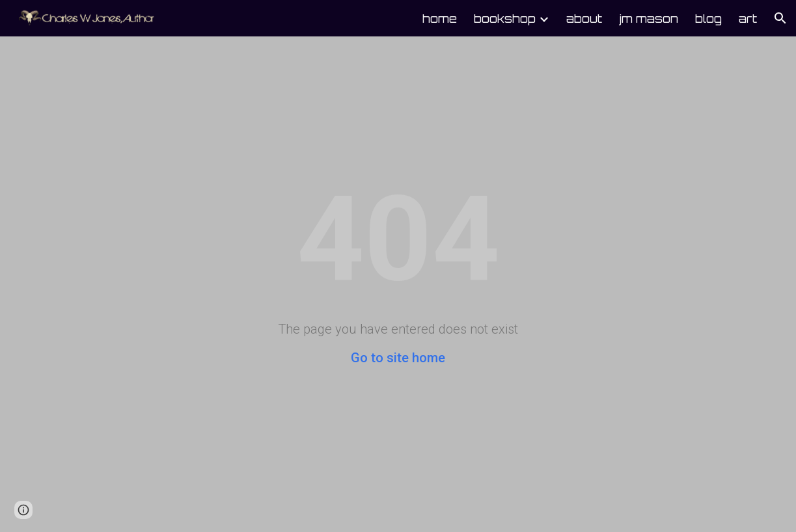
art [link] (748, 18)
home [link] (440, 18)
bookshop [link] (505, 18)
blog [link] (708, 18)
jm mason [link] (649, 18)
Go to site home (398, 358)
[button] (780, 18)
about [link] (584, 18)
